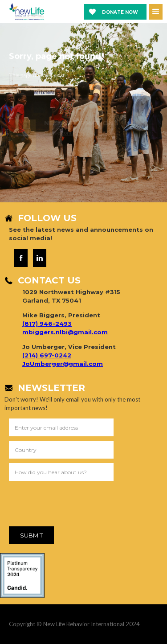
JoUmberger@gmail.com (63, 364)
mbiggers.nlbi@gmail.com (65, 332)
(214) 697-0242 (47, 355)
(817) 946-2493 (47, 324)
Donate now (120, 12)
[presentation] (77, 505)
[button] (156, 12)
